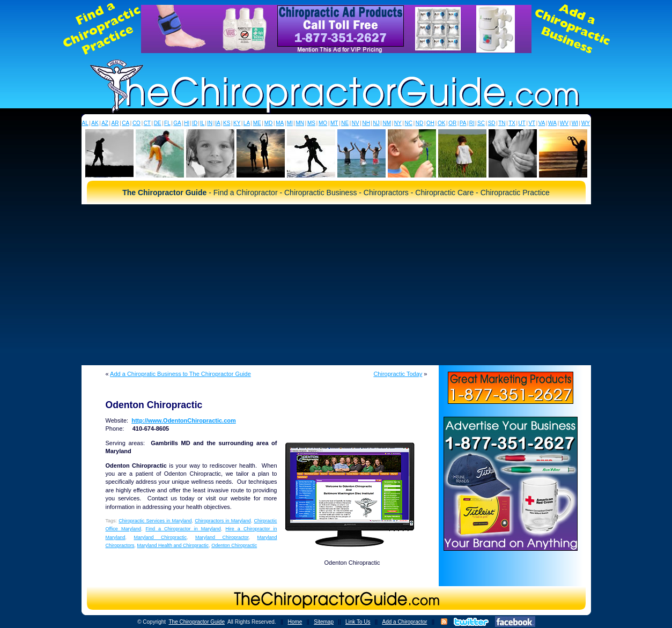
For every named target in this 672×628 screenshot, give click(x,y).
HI (187, 123)
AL (85, 123)
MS (311, 123)
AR (115, 123)
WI (575, 123)
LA (247, 123)
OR (452, 123)
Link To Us (358, 622)
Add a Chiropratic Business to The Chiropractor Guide (180, 374)
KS (227, 123)
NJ (376, 123)
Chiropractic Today (398, 374)
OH (430, 123)
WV (564, 123)
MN (300, 123)
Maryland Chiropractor (222, 537)
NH (366, 123)
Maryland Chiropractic (161, 537)
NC (408, 123)
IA (217, 123)
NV (356, 123)
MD (269, 123)
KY (237, 123)
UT (522, 123)
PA (463, 123)
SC (481, 123)
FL (167, 123)
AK (95, 123)
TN (502, 123)
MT (334, 123)
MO (323, 123)
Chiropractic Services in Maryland (155, 521)
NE (345, 123)
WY (586, 123)
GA (177, 123)
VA (542, 123)
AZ (105, 123)
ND (419, 123)
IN (210, 123)
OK (441, 123)
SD (492, 123)
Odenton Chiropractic (234, 545)
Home (295, 622)
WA (552, 123)
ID (195, 123)
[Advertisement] (336, 285)
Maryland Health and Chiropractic (173, 545)
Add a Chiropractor (404, 622)
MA (280, 123)
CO (136, 123)
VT (532, 123)
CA (125, 123)
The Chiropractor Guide (197, 622)
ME (257, 123)
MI (290, 123)
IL (202, 123)
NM (387, 123)
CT (147, 123)
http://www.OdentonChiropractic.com (184, 420)
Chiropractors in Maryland (223, 521)
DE (158, 123)
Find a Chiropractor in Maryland (183, 529)
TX (512, 123)
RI (472, 123)
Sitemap (324, 622)
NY (398, 123)
